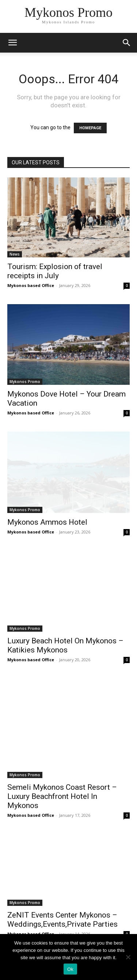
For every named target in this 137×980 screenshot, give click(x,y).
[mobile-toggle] (12, 43)
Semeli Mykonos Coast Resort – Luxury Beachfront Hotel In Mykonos (62, 796)
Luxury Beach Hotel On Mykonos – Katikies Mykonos (65, 645)
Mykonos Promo (25, 382)
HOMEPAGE (90, 128)
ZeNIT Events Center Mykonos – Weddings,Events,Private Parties (62, 920)
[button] (127, 43)
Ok (70, 969)
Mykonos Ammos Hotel (47, 522)
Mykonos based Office (31, 285)
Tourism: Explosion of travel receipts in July (55, 271)
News (15, 254)
